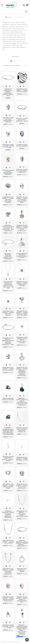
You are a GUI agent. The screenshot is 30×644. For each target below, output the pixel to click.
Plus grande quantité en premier (15, 65)
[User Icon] (24, 5)
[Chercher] (13, 12)
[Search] (26, 12)
